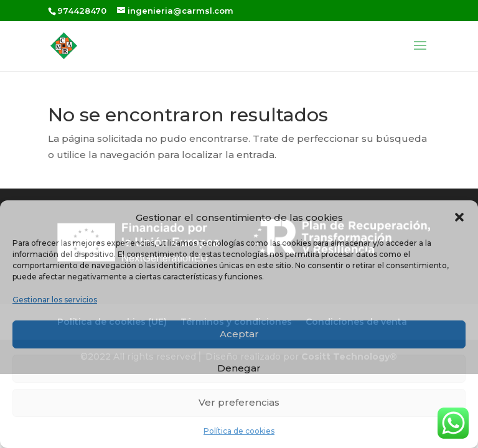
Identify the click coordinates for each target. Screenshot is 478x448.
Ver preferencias (239, 402)
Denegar (239, 368)
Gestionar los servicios (55, 300)
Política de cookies (239, 431)
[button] (459, 217)
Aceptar (239, 334)
